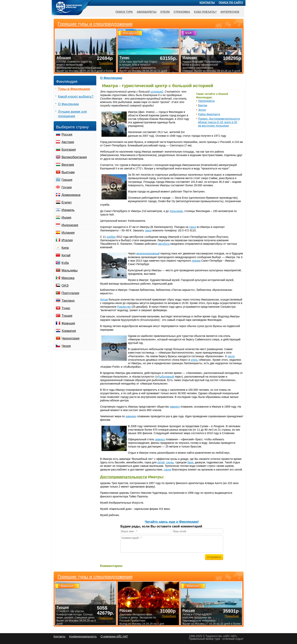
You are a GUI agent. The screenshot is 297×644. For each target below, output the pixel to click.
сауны (170, 462)
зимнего (175, 407)
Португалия (70, 293)
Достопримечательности (124, 477)
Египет (67, 202)
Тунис (66, 308)
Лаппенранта (206, 101)
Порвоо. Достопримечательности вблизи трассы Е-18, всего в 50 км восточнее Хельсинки (219, 122)
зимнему (131, 416)
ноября (111, 237)
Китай (66, 255)
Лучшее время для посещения (73, 114)
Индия (66, 218)
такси (192, 227)
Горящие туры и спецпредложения (95, 577)
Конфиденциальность (83, 636)
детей (161, 462)
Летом (104, 300)
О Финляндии (111, 78)
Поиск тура (124, 12)
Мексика (68, 278)
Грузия (67, 187)
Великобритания (74, 157)
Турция (67, 316)
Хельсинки (176, 211)
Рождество (124, 307)
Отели (165, 12)
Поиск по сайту (231, 3)
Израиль (68, 210)
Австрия (68, 142)
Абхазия (64, 58)
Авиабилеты (146, 12)
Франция (68, 323)
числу (231, 356)
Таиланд (68, 301)
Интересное (230, 12)
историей (157, 92)
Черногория (71, 338)
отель (194, 360)
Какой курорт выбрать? (76, 97)
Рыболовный (166, 377)
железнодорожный (148, 253)
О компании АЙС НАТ (114, 636)
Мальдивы (70, 270)
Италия (67, 240)
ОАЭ (65, 286)
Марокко (190, 58)
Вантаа (203, 105)
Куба (65, 263)
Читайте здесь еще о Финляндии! (172, 522)
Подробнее (106, 618)
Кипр (65, 248)
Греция (67, 180)
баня (190, 462)
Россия (67, 134)
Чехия (66, 346)
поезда (196, 261)
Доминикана (71, 195)
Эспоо (202, 110)
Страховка (182, 12)
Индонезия (70, 225)
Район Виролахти (209, 114)
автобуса (164, 244)
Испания (68, 233)
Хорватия (69, 331)
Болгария (69, 150)
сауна (167, 470)
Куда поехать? (205, 12)
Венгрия (68, 165)
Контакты (207, 3)
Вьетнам (68, 172)
